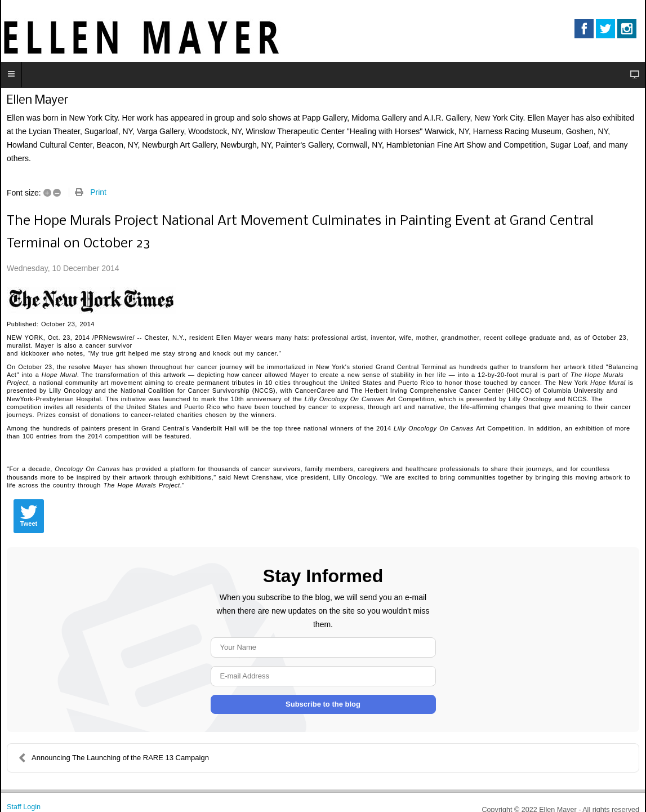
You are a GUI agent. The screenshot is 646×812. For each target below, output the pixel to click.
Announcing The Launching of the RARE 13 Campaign (114, 758)
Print (98, 192)
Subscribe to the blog (323, 704)
